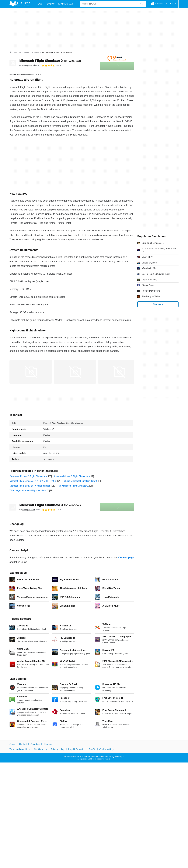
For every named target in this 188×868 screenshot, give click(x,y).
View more (158, 304)
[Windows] (18, 53)
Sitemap (48, 744)
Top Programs (66, 4)
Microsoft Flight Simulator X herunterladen (30, 486)
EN (174, 4)
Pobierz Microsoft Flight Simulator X (80, 481)
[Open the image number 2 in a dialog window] (119, 372)
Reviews (50, 4)
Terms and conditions (20, 749)
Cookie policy (41, 749)
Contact (23, 744)
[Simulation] (35, 53)
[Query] (113, 4)
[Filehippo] (20, 4)
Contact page (126, 558)
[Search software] (141, 4)
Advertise (35, 744)
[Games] (26, 53)
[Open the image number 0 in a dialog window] (31, 372)
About (12, 744)
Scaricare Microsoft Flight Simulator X (72, 476)
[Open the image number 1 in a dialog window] (75, 372)
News (40, 4)
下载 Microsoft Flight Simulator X (73, 486)
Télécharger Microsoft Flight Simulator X (29, 490)
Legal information (77, 749)
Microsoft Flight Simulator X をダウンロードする (33, 481)
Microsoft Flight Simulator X (50, 61)
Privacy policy (58, 749)
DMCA (92, 749)
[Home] (11, 52)
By (27, 65)
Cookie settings (107, 749)
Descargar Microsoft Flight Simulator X (28, 476)
